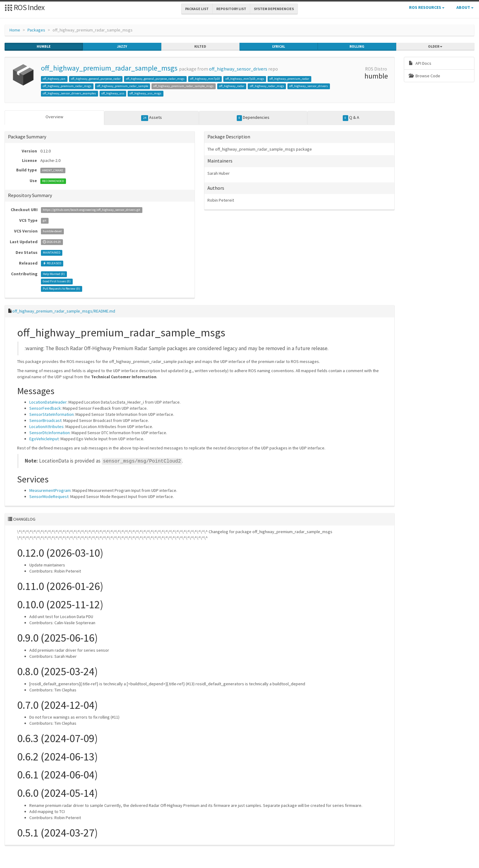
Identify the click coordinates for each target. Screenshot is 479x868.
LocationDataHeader (48, 402)
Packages (36, 30)
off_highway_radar (232, 86)
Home (15, 30)
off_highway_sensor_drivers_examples (69, 93)
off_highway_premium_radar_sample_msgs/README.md (64, 311)
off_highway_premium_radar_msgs (67, 86)
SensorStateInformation (51, 414)
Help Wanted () (54, 274)
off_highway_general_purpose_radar (96, 79)
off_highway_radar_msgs (267, 86)
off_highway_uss (113, 93)
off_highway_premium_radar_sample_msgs (109, 68)
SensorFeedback (45, 408)
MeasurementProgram (50, 490)
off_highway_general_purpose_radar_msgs (155, 79)
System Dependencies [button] (274, 9)
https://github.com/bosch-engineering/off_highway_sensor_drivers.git (91, 210)
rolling (357, 46)
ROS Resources (427, 7)
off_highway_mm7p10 (205, 79)
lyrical (279, 46)
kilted (200, 46)
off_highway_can (54, 79)
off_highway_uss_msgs (145, 93)
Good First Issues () (57, 282)
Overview (54, 117)
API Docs (420, 63)
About (465, 7)
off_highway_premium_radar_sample (122, 86)
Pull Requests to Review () (61, 289)
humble (44, 46)
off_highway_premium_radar (289, 79)
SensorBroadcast (45, 420)
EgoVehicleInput (44, 439)
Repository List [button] (231, 9)
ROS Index (25, 7)
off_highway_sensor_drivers (238, 69)
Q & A (351, 118)
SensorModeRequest (49, 496)
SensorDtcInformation (49, 433)
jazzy (122, 46)
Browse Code (424, 76)
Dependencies (253, 118)
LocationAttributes (46, 427)
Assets (152, 118)
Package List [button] (197, 9)
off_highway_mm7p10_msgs (245, 79)
